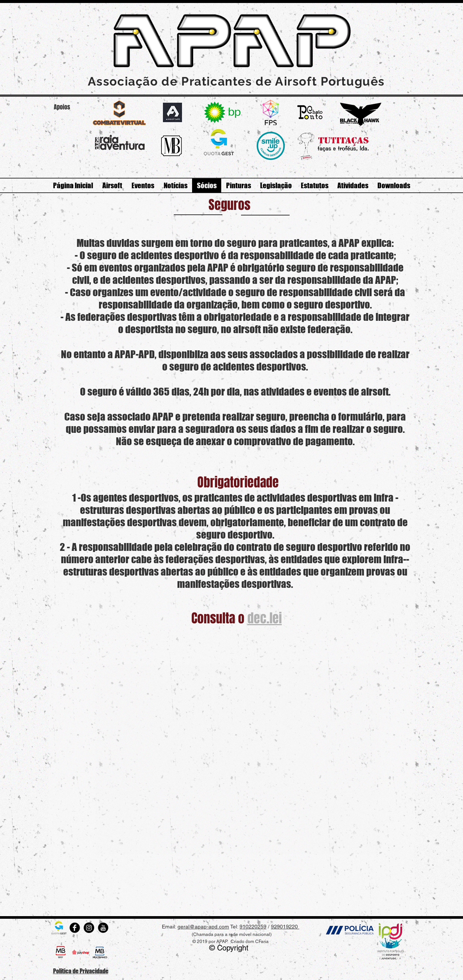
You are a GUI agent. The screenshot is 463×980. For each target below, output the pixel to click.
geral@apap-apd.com (203, 927)
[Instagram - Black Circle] (89, 928)
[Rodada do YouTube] (103, 928)
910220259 (253, 927)
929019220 (285, 927)
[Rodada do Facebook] (75, 928)
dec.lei (265, 618)
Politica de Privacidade (81, 971)
